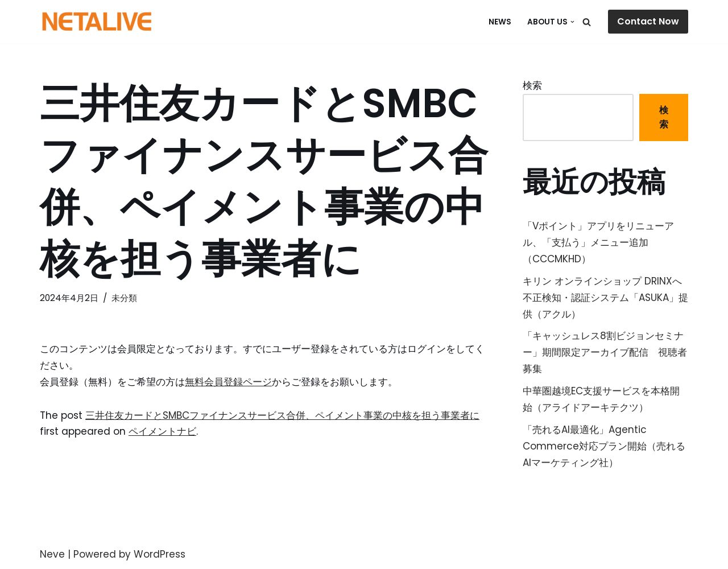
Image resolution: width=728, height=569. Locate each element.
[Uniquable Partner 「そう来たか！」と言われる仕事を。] (97, 22)
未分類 (124, 298)
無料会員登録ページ (228, 382)
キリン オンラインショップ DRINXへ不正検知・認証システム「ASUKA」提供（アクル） (605, 298)
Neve (52, 554)
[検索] (587, 22)
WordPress (160, 554)
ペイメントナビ (162, 431)
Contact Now (648, 21)
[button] (572, 22)
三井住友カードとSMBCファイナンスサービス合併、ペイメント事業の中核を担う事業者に (282, 415)
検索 (532, 85)
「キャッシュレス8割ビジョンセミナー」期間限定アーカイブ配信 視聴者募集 (605, 352)
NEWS (500, 22)
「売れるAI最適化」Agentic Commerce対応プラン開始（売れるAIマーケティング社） (604, 446)
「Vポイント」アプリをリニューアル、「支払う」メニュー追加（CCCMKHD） (598, 242)
